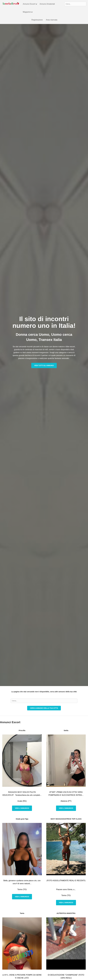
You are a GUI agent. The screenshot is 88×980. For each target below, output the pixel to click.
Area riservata (52, 20)
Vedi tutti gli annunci (44, 365)
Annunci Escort (30, 4)
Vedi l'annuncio (22, 808)
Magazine (28, 12)
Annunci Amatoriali (47, 4)
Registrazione (37, 20)
